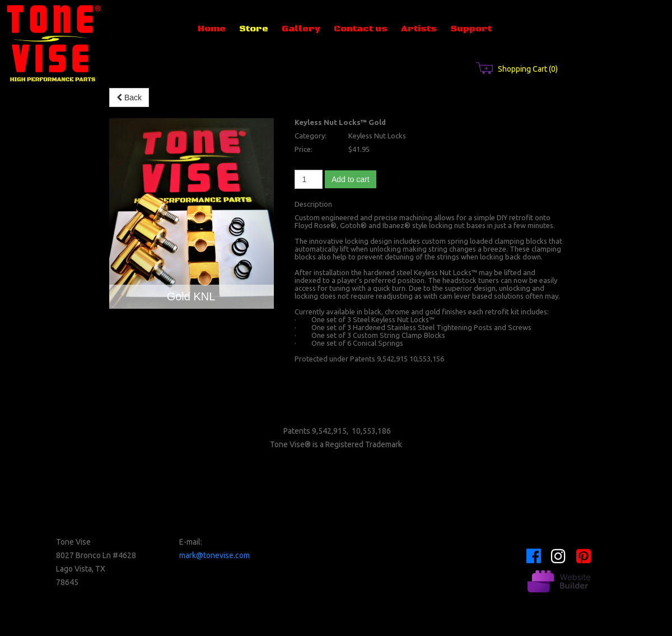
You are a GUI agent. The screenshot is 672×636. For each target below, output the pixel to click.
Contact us (361, 29)
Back (129, 98)
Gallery (301, 29)
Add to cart (351, 179)
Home (212, 29)
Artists (419, 29)
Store (254, 29)
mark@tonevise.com (214, 555)
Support (471, 29)
